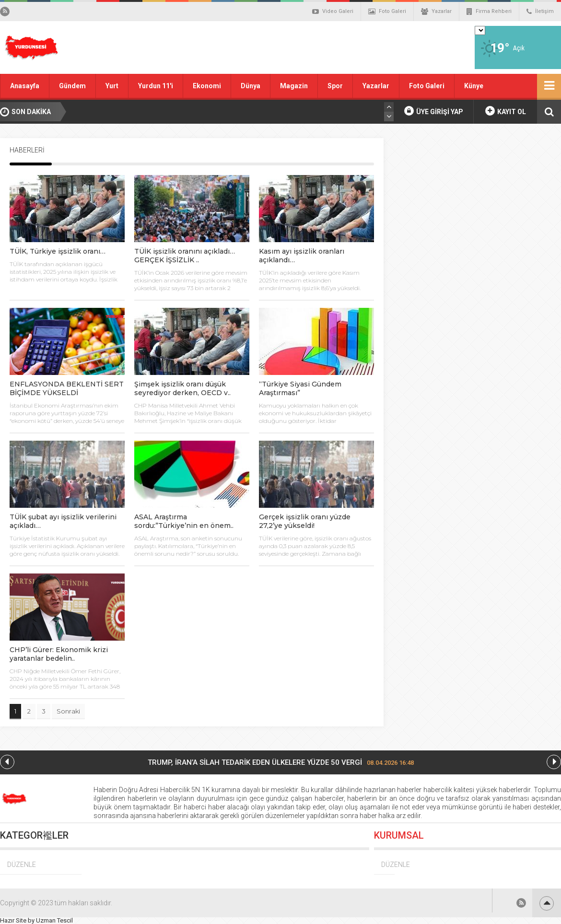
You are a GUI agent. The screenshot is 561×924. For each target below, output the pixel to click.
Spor (335, 86)
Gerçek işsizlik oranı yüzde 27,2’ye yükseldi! (305, 521)
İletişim (540, 12)
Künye (474, 86)
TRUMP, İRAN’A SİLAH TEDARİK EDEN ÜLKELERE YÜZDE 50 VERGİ (281, 762)
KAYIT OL (506, 111)
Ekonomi (207, 86)
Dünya (251, 86)
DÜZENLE (22, 865)
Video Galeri (333, 12)
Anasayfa (25, 86)
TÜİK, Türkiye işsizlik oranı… (58, 251)
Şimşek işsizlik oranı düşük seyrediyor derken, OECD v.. (182, 388)
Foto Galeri (387, 12)
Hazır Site (13, 920)
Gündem (72, 86)
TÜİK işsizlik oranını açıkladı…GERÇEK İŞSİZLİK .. (185, 256)
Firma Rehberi (489, 12)
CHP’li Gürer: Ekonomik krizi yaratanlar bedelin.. (59, 654)
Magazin (294, 86)
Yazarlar (436, 12)
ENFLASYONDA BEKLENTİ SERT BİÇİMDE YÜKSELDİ (67, 388)
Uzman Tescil (54, 920)
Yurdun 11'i (156, 86)
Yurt (112, 86)
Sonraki (68, 711)
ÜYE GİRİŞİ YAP (434, 111)
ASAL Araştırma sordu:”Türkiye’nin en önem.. (184, 521)
